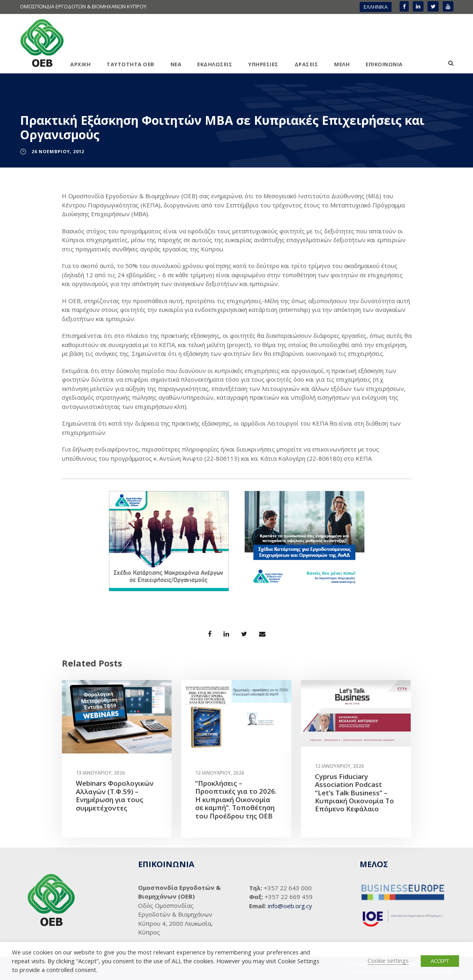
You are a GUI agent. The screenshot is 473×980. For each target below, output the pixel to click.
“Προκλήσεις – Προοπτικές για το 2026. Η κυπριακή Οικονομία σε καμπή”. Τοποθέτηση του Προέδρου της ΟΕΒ (236, 800)
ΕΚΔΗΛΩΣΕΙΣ (215, 64)
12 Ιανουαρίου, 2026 (220, 773)
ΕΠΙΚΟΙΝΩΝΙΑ (384, 64)
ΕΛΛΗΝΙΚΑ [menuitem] (376, 7)
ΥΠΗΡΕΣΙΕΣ (263, 64)
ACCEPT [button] (440, 961)
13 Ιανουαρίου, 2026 (100, 773)
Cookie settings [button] (388, 960)
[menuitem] (376, 7)
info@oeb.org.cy (290, 906)
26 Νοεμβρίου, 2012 (58, 151)
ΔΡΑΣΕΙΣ (307, 64)
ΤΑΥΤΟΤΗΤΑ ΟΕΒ (131, 64)
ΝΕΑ (176, 64)
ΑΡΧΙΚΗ (80, 64)
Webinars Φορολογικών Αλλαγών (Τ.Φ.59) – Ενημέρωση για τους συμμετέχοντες (115, 795)
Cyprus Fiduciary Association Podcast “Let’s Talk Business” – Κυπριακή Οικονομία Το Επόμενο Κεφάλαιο (354, 793)
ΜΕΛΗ (342, 64)
